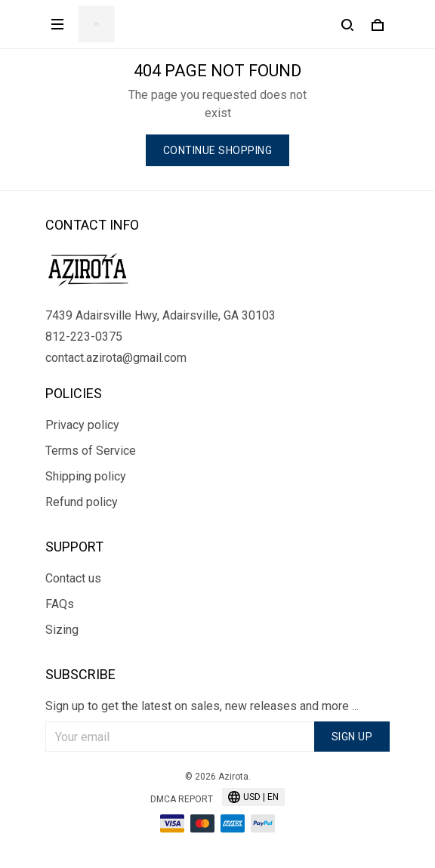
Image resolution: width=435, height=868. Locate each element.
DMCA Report (182, 799)
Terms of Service (91, 451)
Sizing (62, 630)
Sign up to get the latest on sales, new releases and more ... (202, 706)
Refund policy (82, 502)
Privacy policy (82, 425)
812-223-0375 (84, 337)
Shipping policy (86, 476)
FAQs (60, 604)
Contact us (73, 578)
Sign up (352, 737)
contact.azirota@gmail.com (116, 358)
